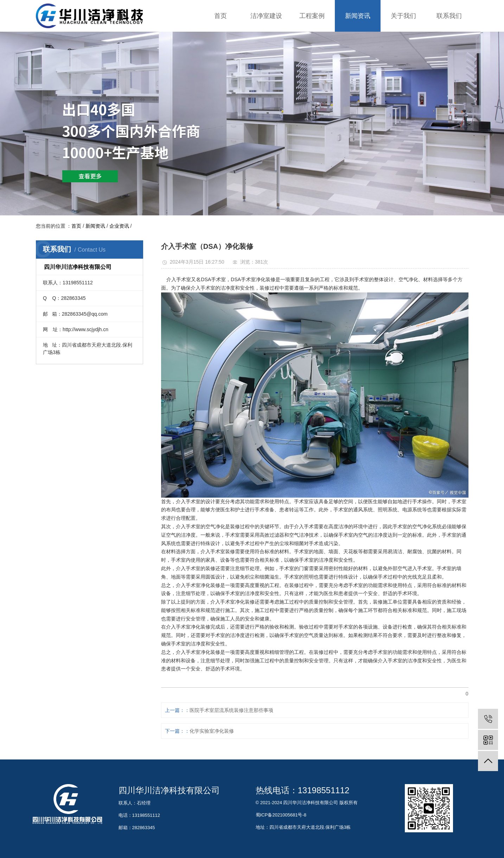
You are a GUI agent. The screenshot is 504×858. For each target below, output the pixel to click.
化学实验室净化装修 (212, 731)
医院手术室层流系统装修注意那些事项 (231, 710)
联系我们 (449, 16)
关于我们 (403, 16)
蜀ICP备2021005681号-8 (281, 815)
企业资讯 (119, 226)
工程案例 (312, 16)
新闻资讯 (358, 16)
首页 (221, 16)
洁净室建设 (266, 16)
